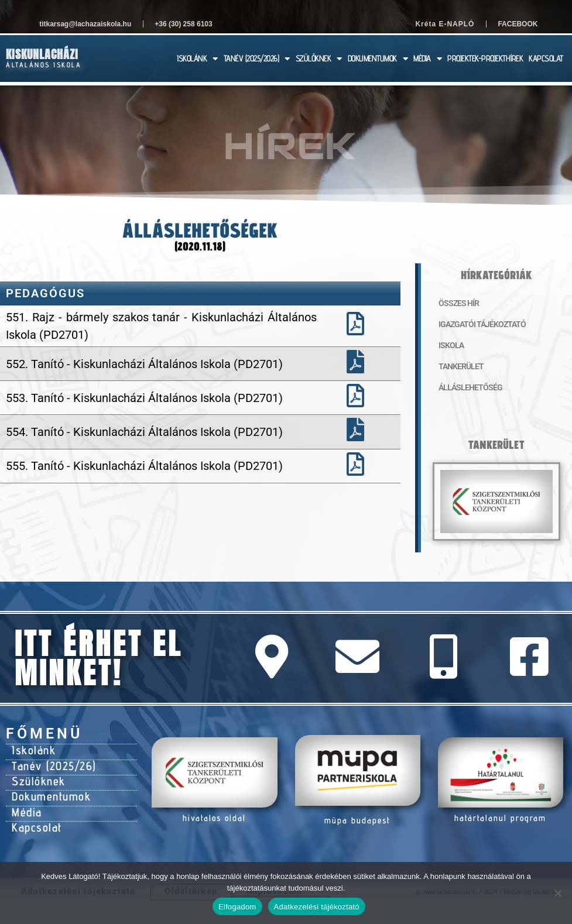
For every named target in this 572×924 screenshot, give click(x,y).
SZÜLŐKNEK (319, 59)
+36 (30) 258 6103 (183, 24)
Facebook (518, 24)
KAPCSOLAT (546, 58)
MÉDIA (427, 59)
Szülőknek (35, 774)
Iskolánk (31, 748)
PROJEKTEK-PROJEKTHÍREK (485, 58)
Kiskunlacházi (42, 54)
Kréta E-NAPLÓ (445, 24)
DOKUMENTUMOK (378, 59)
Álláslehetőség (464, 387)
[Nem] (557, 893)
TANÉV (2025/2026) (257, 59)
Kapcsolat (34, 813)
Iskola (448, 345)
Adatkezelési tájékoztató (317, 907)
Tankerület (457, 366)
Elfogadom (237, 907)
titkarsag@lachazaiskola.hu (85, 24)
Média (25, 800)
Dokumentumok (46, 787)
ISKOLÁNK (197, 59)
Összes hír (455, 303)
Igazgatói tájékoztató (474, 324)
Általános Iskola (44, 65)
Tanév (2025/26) (48, 761)
